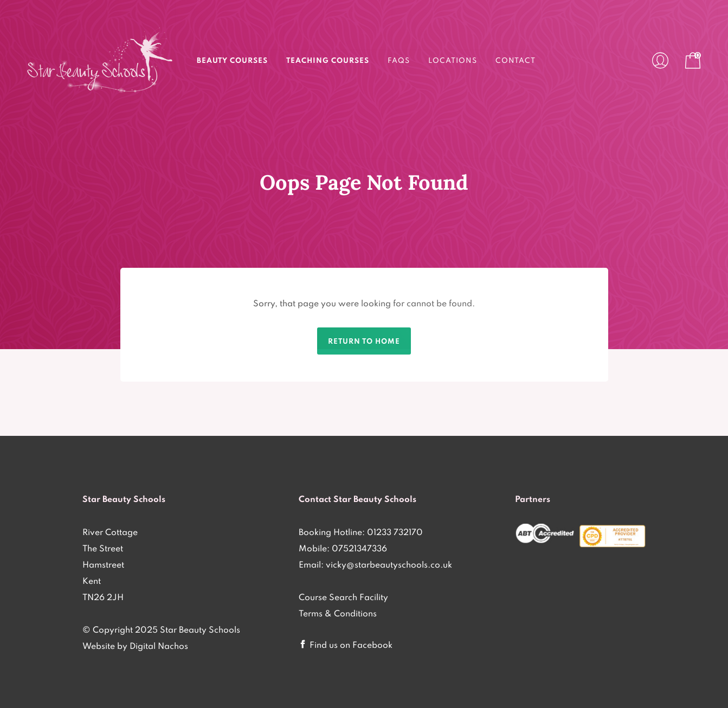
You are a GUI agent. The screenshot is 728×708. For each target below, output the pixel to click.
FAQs (399, 60)
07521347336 (359, 548)
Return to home (364, 341)
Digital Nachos (159, 646)
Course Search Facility (343, 597)
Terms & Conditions (338, 613)
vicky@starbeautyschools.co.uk (389, 564)
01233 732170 (395, 532)
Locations (453, 60)
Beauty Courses (232, 60)
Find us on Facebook (351, 645)
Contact (516, 60)
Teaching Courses (328, 60)
